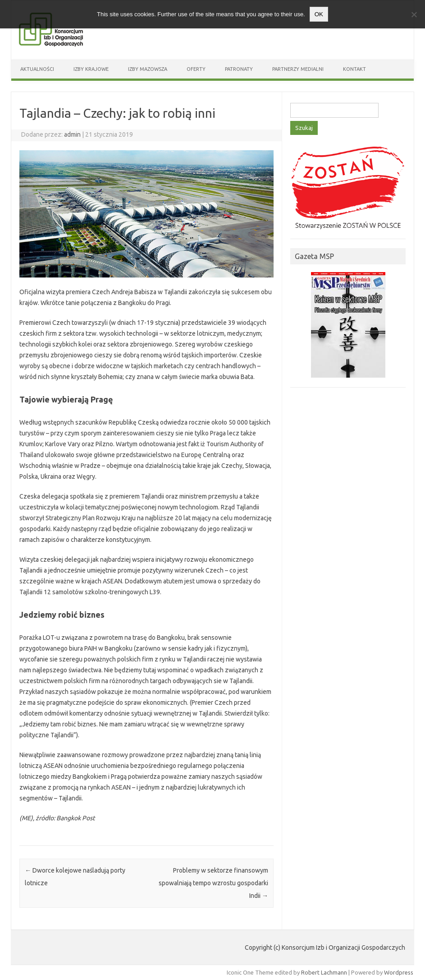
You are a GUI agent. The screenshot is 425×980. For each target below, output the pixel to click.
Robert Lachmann (324, 972)
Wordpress (399, 972)
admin (72, 134)
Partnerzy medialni (298, 69)
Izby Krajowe (91, 69)
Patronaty (239, 69)
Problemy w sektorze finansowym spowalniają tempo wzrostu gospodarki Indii (213, 883)
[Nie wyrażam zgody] (414, 14)
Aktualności (37, 69)
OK (319, 14)
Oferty (196, 69)
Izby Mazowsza (148, 69)
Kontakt (354, 69)
